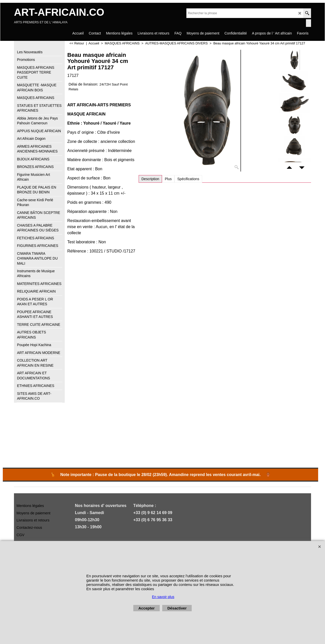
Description (150, 179)
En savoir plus (163, 597)
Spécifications (188, 179)
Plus (168, 179)
